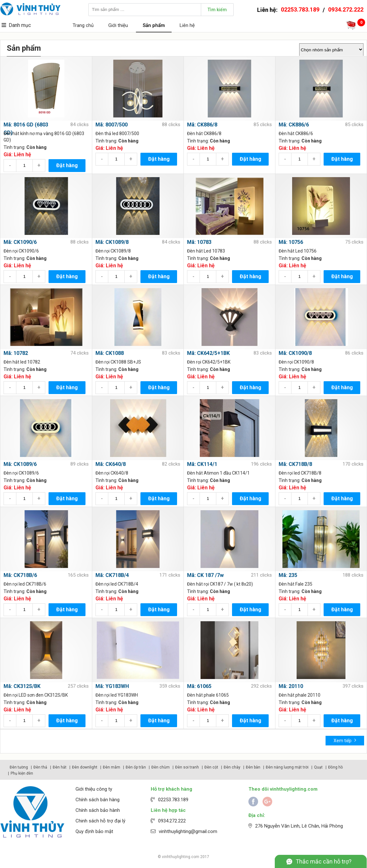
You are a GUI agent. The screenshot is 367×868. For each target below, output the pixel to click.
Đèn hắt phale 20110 (300, 695)
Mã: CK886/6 (294, 125)
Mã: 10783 (199, 242)
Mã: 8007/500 (112, 125)
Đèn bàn (253, 767)
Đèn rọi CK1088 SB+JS (118, 362)
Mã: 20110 (291, 686)
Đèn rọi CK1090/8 (296, 362)
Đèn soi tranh (187, 767)
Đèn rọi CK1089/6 (21, 473)
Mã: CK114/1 (202, 464)
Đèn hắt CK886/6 (296, 133)
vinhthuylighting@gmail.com (188, 831)
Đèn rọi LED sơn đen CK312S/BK (36, 695)
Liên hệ (187, 25)
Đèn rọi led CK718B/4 (117, 584)
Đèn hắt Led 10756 (298, 251)
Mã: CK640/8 (111, 464)
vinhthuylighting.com (181, 857)
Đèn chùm (161, 767)
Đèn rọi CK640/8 (112, 473)
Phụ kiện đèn (22, 773)
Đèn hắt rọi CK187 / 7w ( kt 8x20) (220, 584)
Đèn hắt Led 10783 (206, 251)
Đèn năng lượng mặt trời (287, 767)
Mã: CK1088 (110, 353)
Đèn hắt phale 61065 (208, 695)
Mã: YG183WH (112, 686)
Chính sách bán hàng (98, 800)
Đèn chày (232, 767)
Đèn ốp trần (136, 767)
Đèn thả (40, 767)
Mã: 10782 (16, 353)
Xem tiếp (345, 740)
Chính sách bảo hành (98, 810)
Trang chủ (83, 25)
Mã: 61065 (199, 686)
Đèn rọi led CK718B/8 (300, 473)
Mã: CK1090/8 (295, 353)
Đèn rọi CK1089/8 (113, 251)
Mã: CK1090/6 (20, 242)
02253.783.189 (300, 9)
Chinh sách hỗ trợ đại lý (100, 821)
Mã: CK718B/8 (295, 464)
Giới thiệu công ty (94, 789)
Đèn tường (19, 767)
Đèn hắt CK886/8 (204, 133)
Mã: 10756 (291, 242)
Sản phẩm (154, 25)
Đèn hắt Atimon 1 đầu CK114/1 (218, 473)
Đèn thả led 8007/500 (117, 133)
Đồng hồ (336, 767)
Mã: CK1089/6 (20, 464)
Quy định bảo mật (94, 831)
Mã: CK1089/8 (112, 242)
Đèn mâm (112, 767)
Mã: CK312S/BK (22, 686)
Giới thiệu (118, 25)
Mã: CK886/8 (202, 125)
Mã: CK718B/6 (20, 575)
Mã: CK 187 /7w (205, 575)
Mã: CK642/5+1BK (208, 353)
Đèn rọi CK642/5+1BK (209, 362)
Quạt (318, 767)
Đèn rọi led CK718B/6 (25, 584)
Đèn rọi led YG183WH (117, 695)
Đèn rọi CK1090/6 (21, 251)
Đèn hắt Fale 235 (295, 584)
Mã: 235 (288, 575)
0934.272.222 (346, 9)
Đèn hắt (60, 767)
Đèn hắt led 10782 (22, 362)
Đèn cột (211, 767)
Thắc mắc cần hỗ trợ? (324, 861)
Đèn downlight (85, 767)
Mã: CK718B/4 (112, 575)
